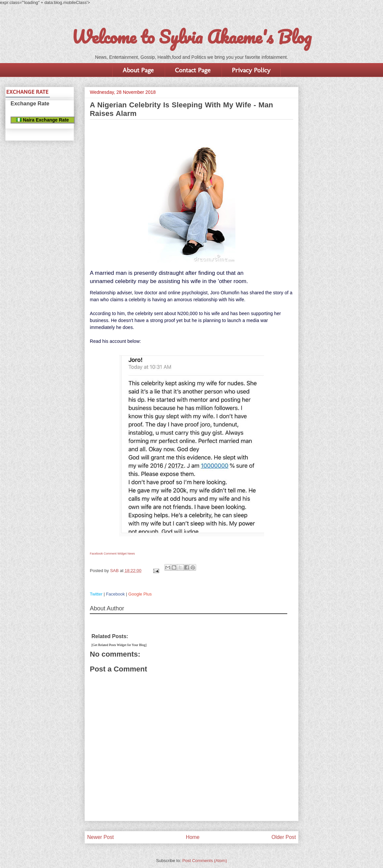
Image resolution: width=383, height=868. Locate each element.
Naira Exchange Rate (42, 120)
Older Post (284, 837)
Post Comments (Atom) (205, 861)
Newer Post (101, 837)
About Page (138, 70)
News (131, 554)
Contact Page (193, 70)
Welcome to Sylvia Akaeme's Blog (191, 37)
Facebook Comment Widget (108, 554)
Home (193, 837)
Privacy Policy (251, 70)
